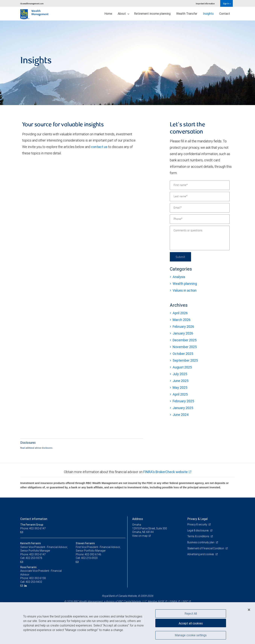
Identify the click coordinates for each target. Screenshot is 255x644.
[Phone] (200, 219)
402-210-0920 (89, 558)
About (124, 14)
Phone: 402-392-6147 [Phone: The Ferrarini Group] (33, 528)
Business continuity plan (201, 542)
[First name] (200, 185)
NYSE (161, 601)
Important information (205, 3)
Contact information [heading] (34, 519)
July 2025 (180, 374)
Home (108, 14)
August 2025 (182, 367)
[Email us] (22, 532)
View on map (140, 536)
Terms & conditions (199, 536)
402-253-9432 (34, 582)
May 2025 (180, 388)
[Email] (200, 208)
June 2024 (181, 415)
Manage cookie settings (191, 635)
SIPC (185, 601)
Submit (180, 257)
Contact (225, 14)
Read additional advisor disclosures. (37, 448)
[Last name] (200, 197)
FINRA (173, 601)
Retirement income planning (152, 14)
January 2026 (183, 333)
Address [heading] (138, 519)
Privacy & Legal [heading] (197, 519)
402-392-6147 (37, 554)
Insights (208, 14)
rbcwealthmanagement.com (32, 3)
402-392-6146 (93, 554)
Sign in (227, 3)
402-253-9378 (34, 558)
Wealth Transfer (187, 14)
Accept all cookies (191, 623)
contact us (99, 147)
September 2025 (185, 360)
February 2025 (183, 401)
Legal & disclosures (198, 530)
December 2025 (185, 340)
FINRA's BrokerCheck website (165, 472)
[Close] (249, 610)
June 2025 (181, 381)
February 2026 (183, 327)
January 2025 (183, 408)
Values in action (185, 290)
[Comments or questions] (200, 238)
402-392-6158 (37, 578)
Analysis (179, 277)
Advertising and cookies (201, 554)
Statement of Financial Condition (206, 548)
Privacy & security (198, 524)
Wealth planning (185, 284)
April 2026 (180, 313)
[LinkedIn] (26, 586)
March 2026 (182, 320)
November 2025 (185, 347)
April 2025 (180, 394)
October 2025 (183, 354)
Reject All (191, 614)
